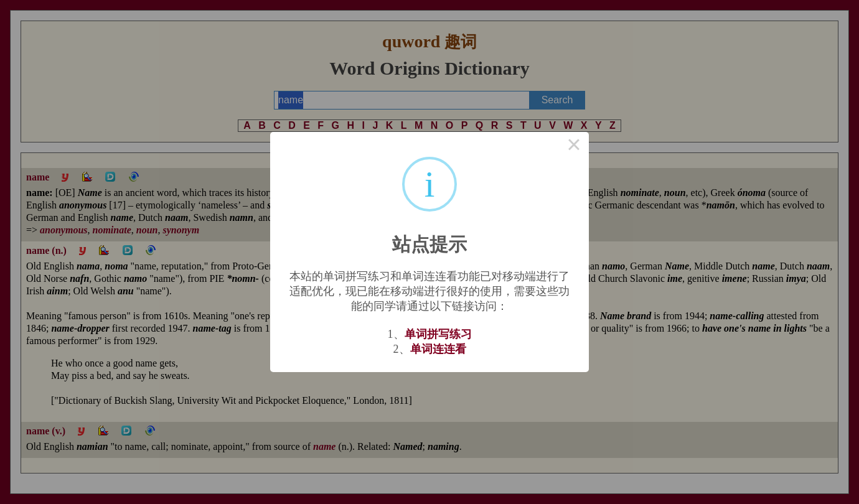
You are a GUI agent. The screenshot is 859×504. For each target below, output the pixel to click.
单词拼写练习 (438, 334)
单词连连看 (438, 349)
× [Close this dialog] (574, 147)
